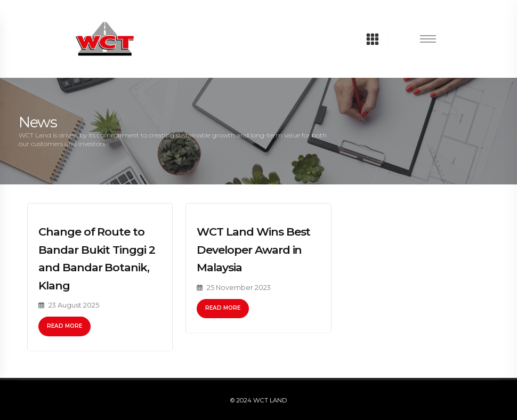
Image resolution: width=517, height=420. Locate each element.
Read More (64, 326)
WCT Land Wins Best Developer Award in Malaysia (253, 249)
